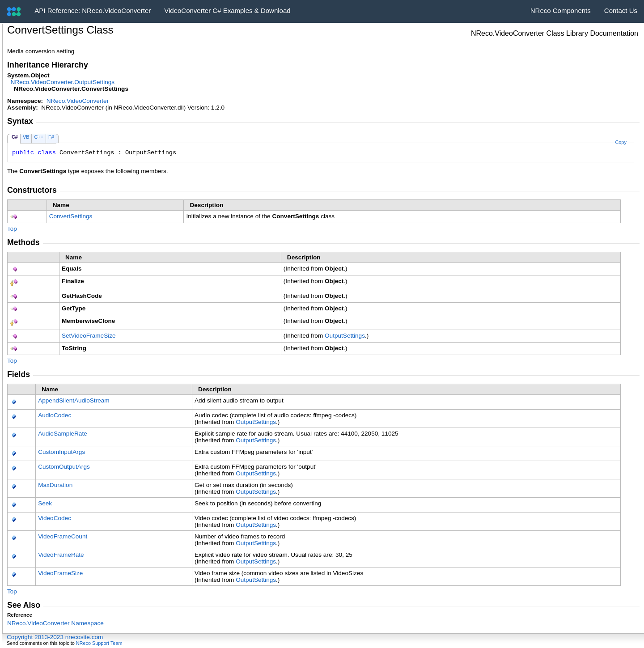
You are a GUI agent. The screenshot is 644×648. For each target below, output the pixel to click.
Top (12, 229)
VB (26, 137)
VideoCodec (55, 518)
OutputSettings (345, 336)
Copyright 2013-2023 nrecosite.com (55, 637)
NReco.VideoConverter (78, 101)
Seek (45, 503)
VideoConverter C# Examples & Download (227, 11)
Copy (621, 142)
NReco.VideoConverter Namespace (55, 623)
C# (15, 137)
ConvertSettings (71, 216)
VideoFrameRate (61, 555)
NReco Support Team (99, 643)
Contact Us (621, 11)
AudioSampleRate (63, 434)
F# (51, 137)
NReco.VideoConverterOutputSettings (63, 82)
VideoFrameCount (63, 536)
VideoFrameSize (60, 573)
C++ (39, 137)
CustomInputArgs (61, 452)
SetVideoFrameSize (89, 336)
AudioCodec (55, 415)
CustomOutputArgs (64, 467)
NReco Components (561, 11)
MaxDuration (55, 485)
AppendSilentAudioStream (74, 400)
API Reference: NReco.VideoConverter (93, 11)
